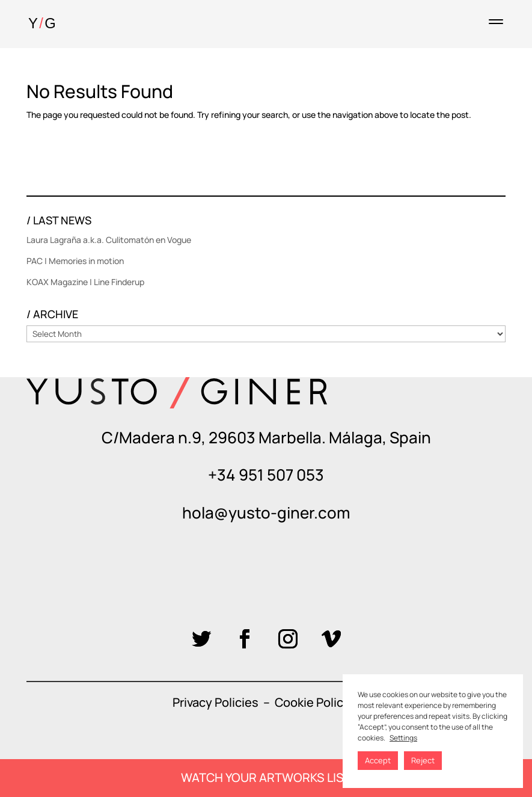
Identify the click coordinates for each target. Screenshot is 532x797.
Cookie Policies (317, 702)
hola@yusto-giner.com (266, 512)
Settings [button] (403, 738)
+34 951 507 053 (266, 475)
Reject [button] (423, 760)
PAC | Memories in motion (75, 261)
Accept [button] (378, 760)
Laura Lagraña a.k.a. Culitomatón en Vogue (109, 240)
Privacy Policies (216, 702)
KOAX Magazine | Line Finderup (85, 282)
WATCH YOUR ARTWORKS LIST (266, 777)
